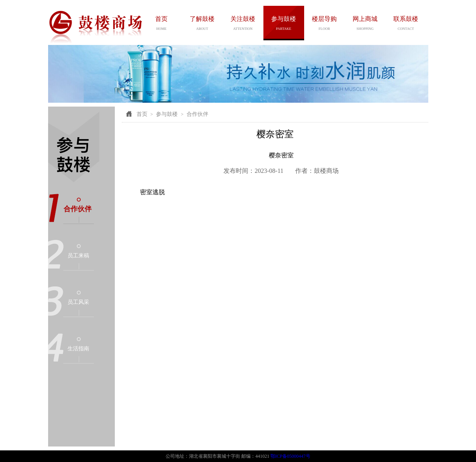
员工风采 (78, 302)
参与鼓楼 (167, 114)
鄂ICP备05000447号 (290, 456)
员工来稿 (78, 256)
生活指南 (78, 349)
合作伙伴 (78, 209)
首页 (142, 114)
